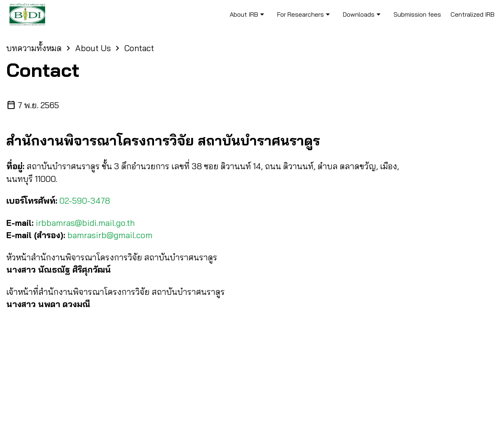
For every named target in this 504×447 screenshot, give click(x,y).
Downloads (363, 14)
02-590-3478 (85, 201)
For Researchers (305, 14)
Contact (139, 48)
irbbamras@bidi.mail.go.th (85, 223)
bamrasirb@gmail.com (110, 235)
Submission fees (417, 14)
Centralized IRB (473, 14)
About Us (93, 48)
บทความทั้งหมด (34, 48)
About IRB (248, 14)
